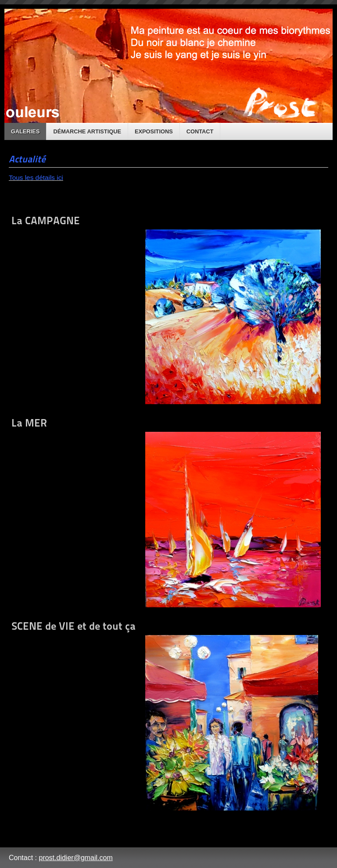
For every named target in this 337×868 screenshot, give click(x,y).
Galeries (25, 131)
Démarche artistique (87, 131)
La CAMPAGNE (166, 309)
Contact (200, 131)
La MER (166, 512)
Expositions (154, 131)
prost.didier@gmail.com (75, 858)
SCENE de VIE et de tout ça (165, 715)
